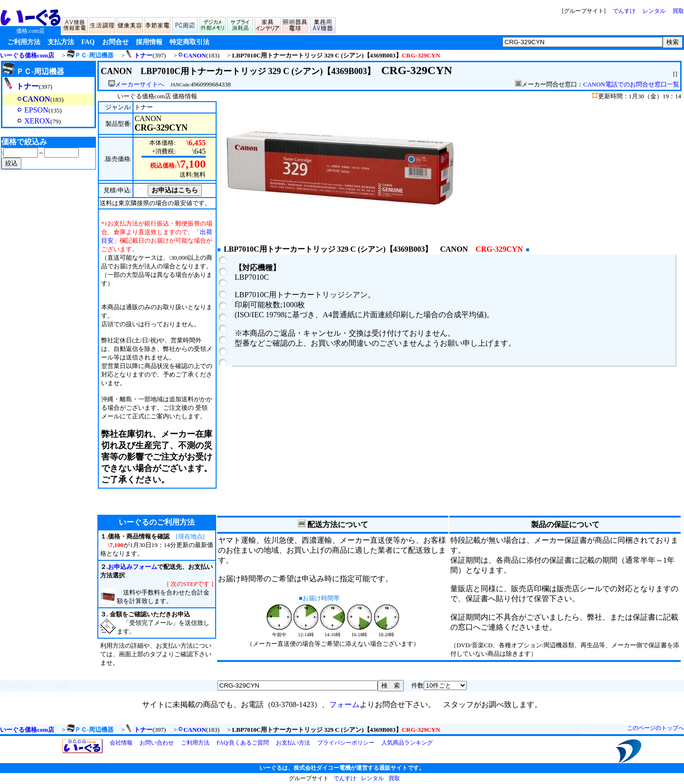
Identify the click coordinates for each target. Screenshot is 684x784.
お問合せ (115, 42)
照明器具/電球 (296, 24)
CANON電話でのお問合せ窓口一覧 (631, 84)
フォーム (344, 704)
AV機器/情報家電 (76, 24)
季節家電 (158, 24)
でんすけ (624, 11)
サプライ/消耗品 (241, 24)
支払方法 (61, 42)
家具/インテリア (268, 24)
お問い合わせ (157, 743)
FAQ (88, 42)
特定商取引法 (190, 42)
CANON (192, 55)
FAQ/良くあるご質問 (243, 743)
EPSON (25, 110)
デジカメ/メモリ (213, 24)
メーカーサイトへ (136, 84)
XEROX (26, 121)
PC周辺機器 (186, 24)
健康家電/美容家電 (131, 24)
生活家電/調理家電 (103, 24)
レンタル (654, 11)
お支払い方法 (293, 743)
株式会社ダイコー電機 (322, 768)
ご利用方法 (24, 42)
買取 (678, 11)
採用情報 (149, 42)
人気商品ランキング (407, 743)
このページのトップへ (655, 728)
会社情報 (121, 743)
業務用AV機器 (323, 24)
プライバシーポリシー (346, 743)
